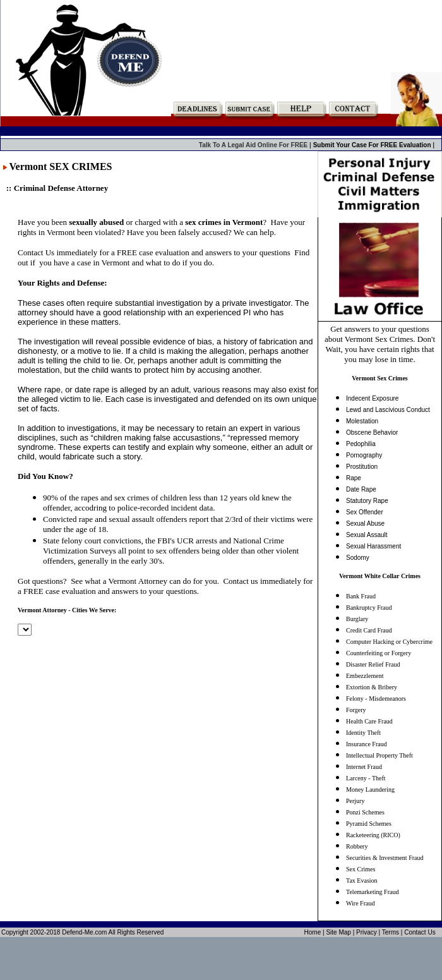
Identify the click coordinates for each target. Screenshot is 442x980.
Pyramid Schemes (369, 824)
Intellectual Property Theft (379, 755)
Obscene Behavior (372, 433)
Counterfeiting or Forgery (379, 653)
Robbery (357, 846)
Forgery (356, 710)
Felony (355, 699)
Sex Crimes (361, 869)
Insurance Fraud (367, 744)
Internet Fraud (364, 767)
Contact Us (420, 932)
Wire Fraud (360, 903)
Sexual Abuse (365, 523)
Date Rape (361, 489)
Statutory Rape (367, 501)
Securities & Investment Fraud (385, 858)
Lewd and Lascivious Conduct (388, 410)
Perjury (355, 801)
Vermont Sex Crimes (380, 378)
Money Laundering (370, 789)
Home (313, 932)
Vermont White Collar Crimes (380, 576)
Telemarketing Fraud (372, 892)
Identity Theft (363, 733)
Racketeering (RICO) (373, 835)
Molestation (362, 421)
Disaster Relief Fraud (373, 664)
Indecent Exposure (372, 398)
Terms (391, 932)
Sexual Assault (367, 535)
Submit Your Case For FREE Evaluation (373, 145)
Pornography (364, 455)
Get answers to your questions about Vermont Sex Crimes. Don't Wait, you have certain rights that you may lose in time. (380, 344)
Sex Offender (365, 512)
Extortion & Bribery (372, 687)
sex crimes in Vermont (224, 222)
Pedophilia (361, 444)
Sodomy (358, 558)
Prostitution (362, 467)
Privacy (367, 932)
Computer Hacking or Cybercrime (389, 642)
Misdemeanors (387, 699)
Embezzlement (365, 676)
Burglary (357, 619)
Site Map (338, 932)
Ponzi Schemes (365, 812)
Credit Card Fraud (369, 630)
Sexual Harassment (373, 546)
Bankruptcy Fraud (369, 608)
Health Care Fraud (369, 721)
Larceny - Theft (366, 778)
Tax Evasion (362, 880)
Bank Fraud (361, 596)
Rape (354, 478)
